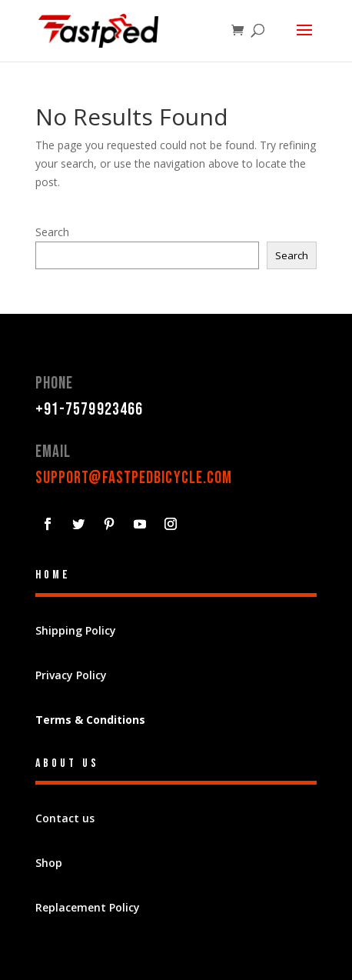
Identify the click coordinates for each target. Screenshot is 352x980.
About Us (67, 763)
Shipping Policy (76, 630)
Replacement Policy (88, 907)
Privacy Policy (71, 675)
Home (53, 575)
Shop (49, 863)
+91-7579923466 (89, 410)
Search (52, 232)
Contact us (65, 818)
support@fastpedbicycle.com (134, 478)
